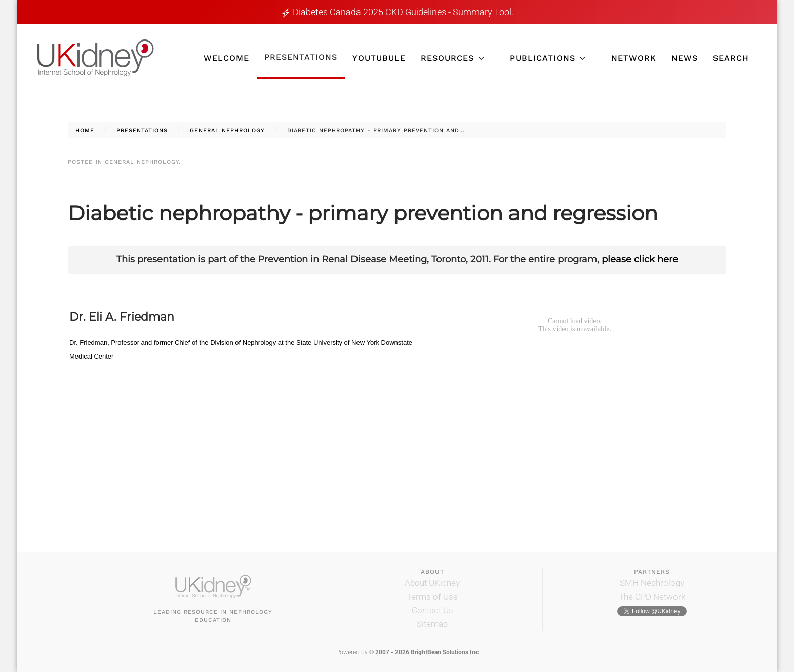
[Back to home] (96, 58)
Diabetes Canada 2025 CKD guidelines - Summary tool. (403, 12)
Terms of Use (432, 597)
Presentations (301, 57)
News (685, 58)
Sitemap (432, 624)
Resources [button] (452, 58)
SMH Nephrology (652, 583)
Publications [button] (548, 58)
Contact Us (432, 610)
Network (634, 58)
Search (731, 58)
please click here (640, 259)
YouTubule (379, 58)
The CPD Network (652, 597)
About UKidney (432, 583)
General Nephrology (142, 162)
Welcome (226, 58)
